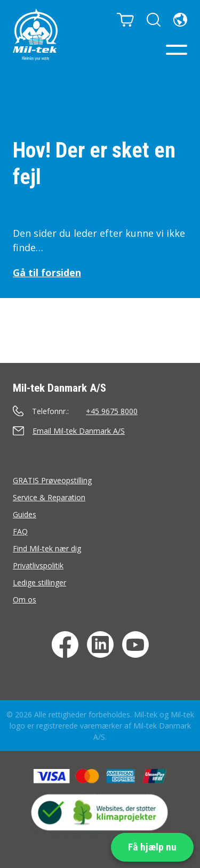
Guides (25, 514)
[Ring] (100, 411)
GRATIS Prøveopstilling (52, 480)
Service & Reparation (49, 497)
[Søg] (154, 20)
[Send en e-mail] (100, 431)
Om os (25, 600)
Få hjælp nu (152, 847)
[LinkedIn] (100, 644)
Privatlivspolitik (38, 565)
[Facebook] (65, 644)
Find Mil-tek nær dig (47, 548)
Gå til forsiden (47, 272)
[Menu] (177, 50)
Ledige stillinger (39, 582)
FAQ (20, 531)
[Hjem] (35, 35)
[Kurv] (125, 20)
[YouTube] (135, 644)
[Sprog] (180, 20)
